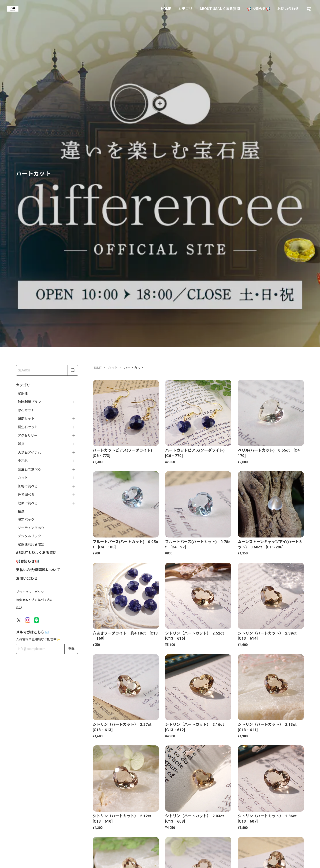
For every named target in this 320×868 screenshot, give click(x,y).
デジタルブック (29, 536)
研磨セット (26, 419)
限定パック (26, 520)
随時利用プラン (29, 402)
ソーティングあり (31, 528)
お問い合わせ (288, 9)
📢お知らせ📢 (259, 9)
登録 (71, 649)
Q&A (19, 608)
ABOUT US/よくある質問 (220, 9)
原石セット (26, 410)
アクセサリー (28, 436)
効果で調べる (28, 503)
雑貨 (21, 444)
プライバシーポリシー (32, 592)
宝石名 (23, 461)
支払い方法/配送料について (38, 570)
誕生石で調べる (29, 469)
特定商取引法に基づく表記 (35, 600)
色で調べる (26, 495)
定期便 (23, 393)
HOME (166, 9)
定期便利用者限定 (31, 544)
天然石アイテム (29, 452)
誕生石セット (28, 427)
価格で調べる (28, 486)
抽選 (21, 511)
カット (23, 478)
